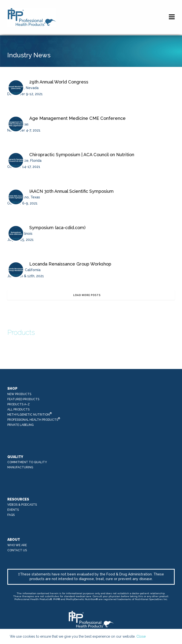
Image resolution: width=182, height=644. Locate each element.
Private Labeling (20, 425)
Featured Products (23, 399)
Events (13, 510)
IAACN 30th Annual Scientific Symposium (71, 191)
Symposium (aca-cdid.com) (57, 228)
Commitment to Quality (27, 462)
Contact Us (17, 550)
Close (141, 636)
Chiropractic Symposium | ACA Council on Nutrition (82, 155)
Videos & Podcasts (22, 505)
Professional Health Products (34, 419)
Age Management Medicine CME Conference (77, 118)
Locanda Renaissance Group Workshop (70, 264)
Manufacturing (20, 467)
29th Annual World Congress (59, 82)
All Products (18, 409)
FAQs (11, 515)
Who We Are (17, 545)
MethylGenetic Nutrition (30, 414)
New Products (19, 394)
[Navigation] (172, 17)
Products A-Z (19, 404)
